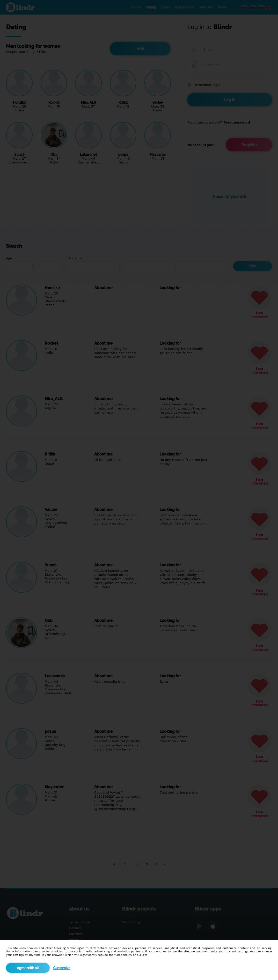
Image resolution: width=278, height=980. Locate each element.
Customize (62, 968)
